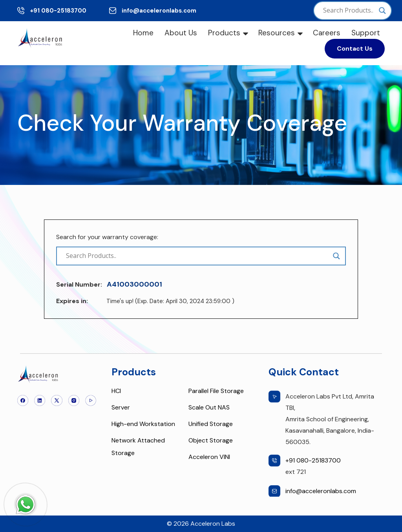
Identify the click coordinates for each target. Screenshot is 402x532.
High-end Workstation (143, 424)
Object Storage (211, 440)
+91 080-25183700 (58, 11)
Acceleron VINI (209, 457)
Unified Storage (211, 424)
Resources (277, 33)
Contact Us (355, 48)
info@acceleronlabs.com (159, 11)
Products (224, 33)
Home (143, 33)
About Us (181, 33)
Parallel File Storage (216, 391)
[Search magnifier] (382, 11)
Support (366, 33)
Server (121, 407)
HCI (116, 391)
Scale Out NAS (209, 407)
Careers (327, 33)
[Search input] (349, 11)
